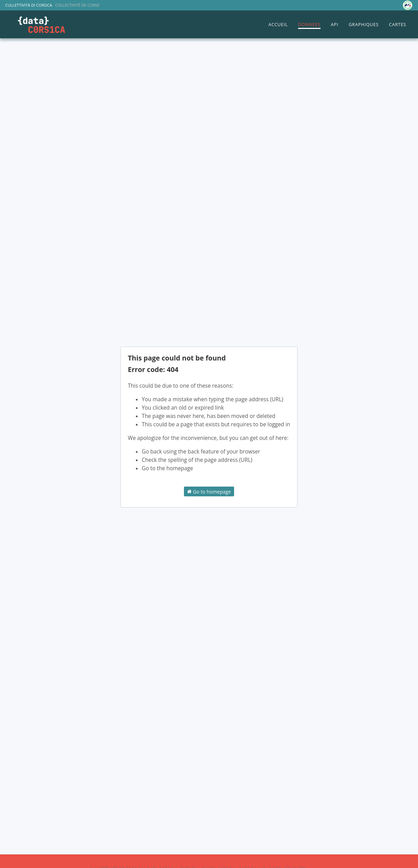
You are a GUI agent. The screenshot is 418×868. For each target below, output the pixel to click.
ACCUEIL (278, 25)
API (335, 25)
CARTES (398, 25)
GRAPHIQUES (364, 25)
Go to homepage (209, 491)
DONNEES (309, 25)
